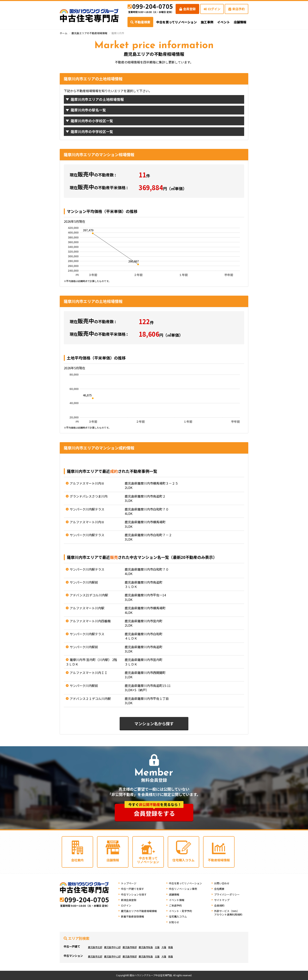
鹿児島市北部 (95, 947)
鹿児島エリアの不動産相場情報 (89, 33)
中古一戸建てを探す (132, 889)
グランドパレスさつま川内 (89, 496)
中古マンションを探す (134, 894)
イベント (224, 22)
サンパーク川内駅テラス (87, 509)
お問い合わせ (222, 883)
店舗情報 (174, 894)
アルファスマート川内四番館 (90, 621)
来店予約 (237, 9)
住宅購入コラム (178, 916)
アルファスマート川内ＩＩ (89, 673)
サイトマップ (222, 900)
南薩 (170, 947)
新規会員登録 (129, 900)
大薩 (164, 947)
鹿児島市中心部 (112, 947)
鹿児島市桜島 (146, 947)
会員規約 (219, 905)
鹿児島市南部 (130, 947)
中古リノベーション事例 (183, 889)
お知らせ (174, 922)
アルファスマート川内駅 (87, 608)
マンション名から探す (154, 724)
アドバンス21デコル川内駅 (89, 595)
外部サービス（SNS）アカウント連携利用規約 (228, 913)
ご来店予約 (175, 905)
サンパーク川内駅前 (84, 582)
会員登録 (187, 9)
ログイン (212, 9)
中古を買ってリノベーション (176, 22)
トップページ (129, 883)
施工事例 (207, 22)
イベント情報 (177, 900)
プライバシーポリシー (227, 894)
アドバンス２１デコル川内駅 (90, 699)
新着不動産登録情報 (132, 916)
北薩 (157, 947)
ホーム (64, 33)
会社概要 (219, 889)
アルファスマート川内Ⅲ (87, 483)
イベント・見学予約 (180, 911)
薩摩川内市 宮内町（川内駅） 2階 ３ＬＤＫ (91, 662)
